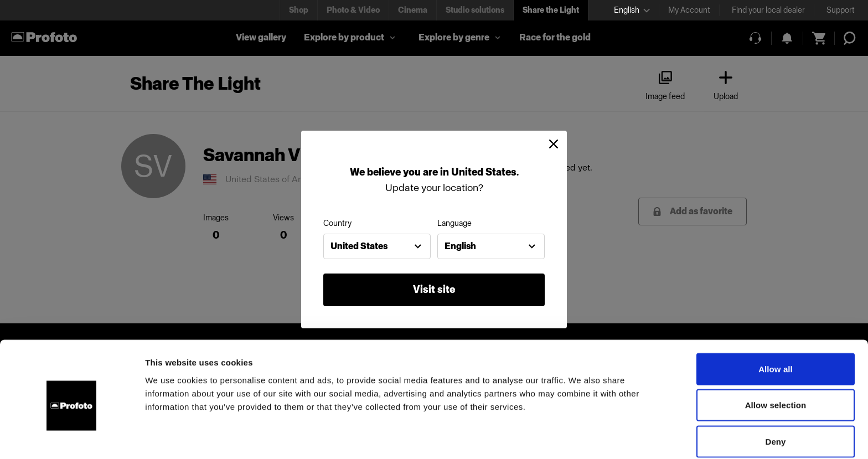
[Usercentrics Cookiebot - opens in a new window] (72, 437)
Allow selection (776, 359)
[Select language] (632, 10)
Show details (581, 437)
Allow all (776, 323)
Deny (775, 395)
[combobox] (377, 246)
